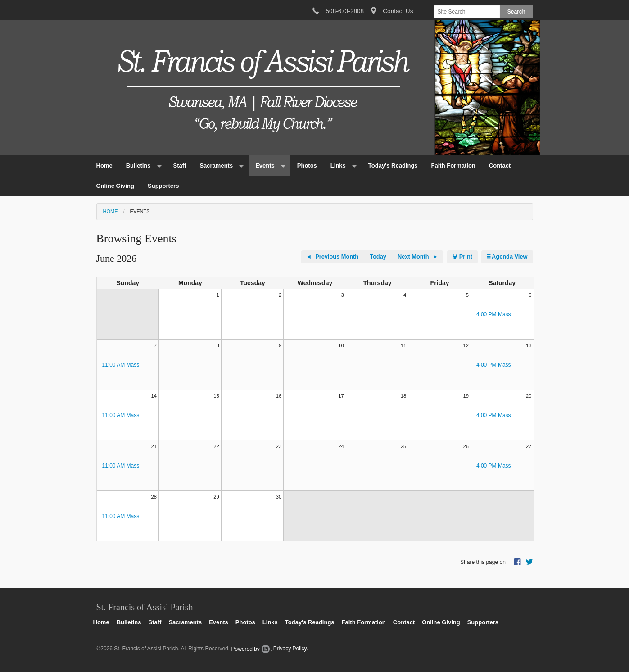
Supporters (163, 186)
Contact (500, 166)
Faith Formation (453, 166)
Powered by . (251, 649)
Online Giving (115, 186)
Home (104, 166)
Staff (180, 166)
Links (338, 166)
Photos (307, 166)
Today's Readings (393, 166)
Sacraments (216, 166)
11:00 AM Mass (121, 365)
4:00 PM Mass (494, 314)
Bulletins (138, 166)
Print (462, 257)
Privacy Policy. (291, 649)
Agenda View (507, 257)
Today (378, 257)
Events (265, 166)
